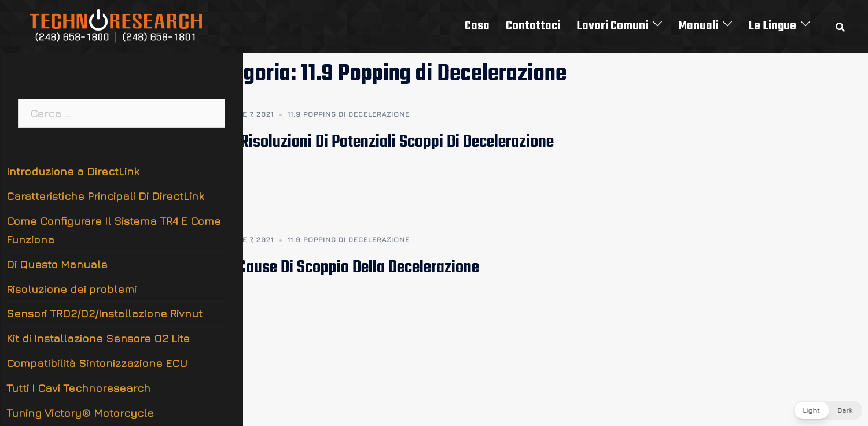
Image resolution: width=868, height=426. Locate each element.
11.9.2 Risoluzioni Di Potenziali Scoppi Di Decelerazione (378, 142)
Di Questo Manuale (57, 264)
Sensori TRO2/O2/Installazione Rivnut (104, 313)
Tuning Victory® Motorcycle (80, 413)
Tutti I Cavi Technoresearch (78, 388)
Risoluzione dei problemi (71, 289)
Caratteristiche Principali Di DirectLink (105, 196)
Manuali (698, 26)
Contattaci (533, 26)
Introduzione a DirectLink (73, 171)
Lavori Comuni (612, 26)
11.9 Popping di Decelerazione (349, 114)
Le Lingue (772, 26)
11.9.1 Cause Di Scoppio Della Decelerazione (341, 268)
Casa (477, 26)
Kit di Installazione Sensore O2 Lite (98, 338)
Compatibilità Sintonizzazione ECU (97, 363)
